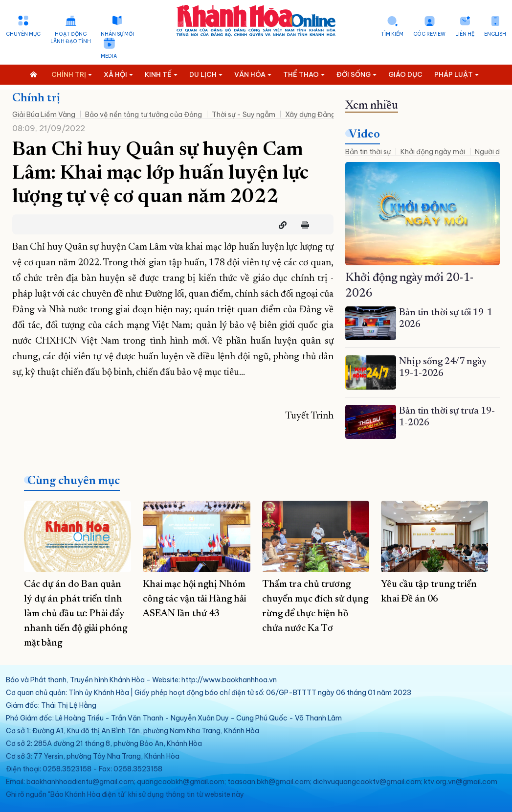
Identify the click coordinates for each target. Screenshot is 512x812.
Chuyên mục (23, 34)
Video (364, 135)
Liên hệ (465, 34)
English (495, 34)
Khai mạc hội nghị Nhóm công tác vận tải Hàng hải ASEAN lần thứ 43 (194, 599)
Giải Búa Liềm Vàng (44, 115)
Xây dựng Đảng (310, 115)
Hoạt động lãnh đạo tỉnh (71, 38)
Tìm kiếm (392, 34)
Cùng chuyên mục (74, 481)
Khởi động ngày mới (433, 152)
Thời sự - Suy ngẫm (244, 115)
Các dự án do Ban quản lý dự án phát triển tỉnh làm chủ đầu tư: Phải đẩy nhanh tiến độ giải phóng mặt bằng (76, 614)
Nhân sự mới (117, 34)
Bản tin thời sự (368, 152)
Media (109, 56)
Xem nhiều (372, 106)
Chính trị (36, 98)
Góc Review (429, 34)
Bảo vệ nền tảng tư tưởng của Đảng (144, 115)
